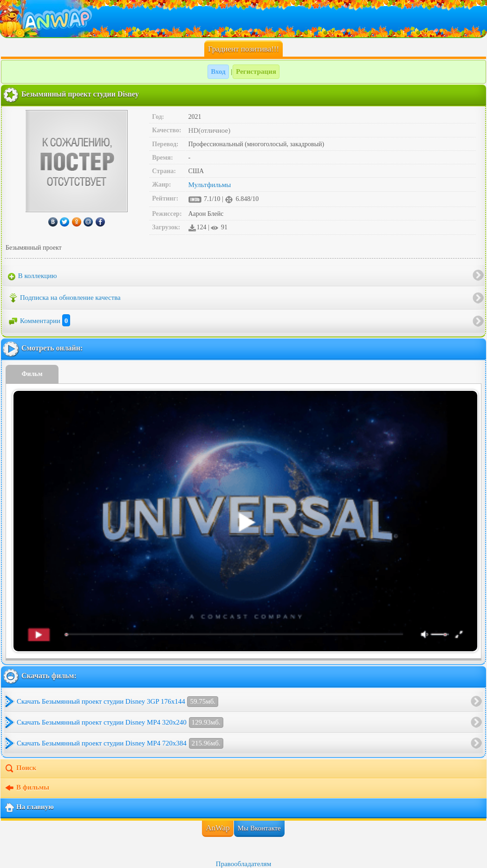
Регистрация (256, 71)
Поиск (20, 769)
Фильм (32, 374)
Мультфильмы (210, 185)
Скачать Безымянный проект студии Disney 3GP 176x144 (117, 702)
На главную (29, 808)
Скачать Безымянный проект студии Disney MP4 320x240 (120, 722)
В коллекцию (32, 276)
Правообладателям (243, 864)
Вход (218, 71)
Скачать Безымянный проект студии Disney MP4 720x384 (120, 743)
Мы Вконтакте (259, 828)
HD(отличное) (210, 130)
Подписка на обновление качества (64, 298)
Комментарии (39, 321)
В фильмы (27, 788)
